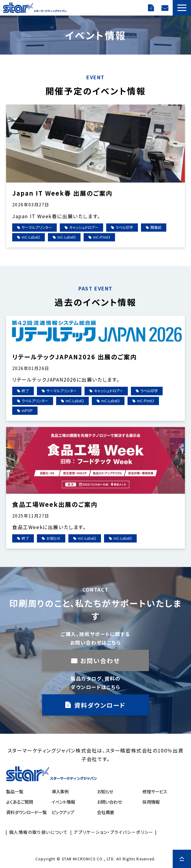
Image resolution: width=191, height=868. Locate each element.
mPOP (27, 410)
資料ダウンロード (100, 705)
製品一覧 (15, 791)
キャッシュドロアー (84, 227)
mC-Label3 (67, 237)
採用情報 (151, 802)
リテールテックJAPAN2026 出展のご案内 (75, 357)
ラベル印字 (124, 227)
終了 (25, 391)
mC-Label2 (31, 237)
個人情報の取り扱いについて (38, 832)
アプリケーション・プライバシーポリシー (114, 832)
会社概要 (106, 812)
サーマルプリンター (37, 227)
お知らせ (53, 538)
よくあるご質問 (20, 802)
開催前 (156, 227)
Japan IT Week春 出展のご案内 (62, 193)
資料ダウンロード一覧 (26, 812)
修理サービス (155, 791)
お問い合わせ (166, 8)
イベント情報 (63, 802)
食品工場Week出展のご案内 (55, 504)
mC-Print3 (102, 237)
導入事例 (60, 791)
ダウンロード (152, 8)
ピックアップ (63, 812)
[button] (182, 8)
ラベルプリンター (35, 401)
